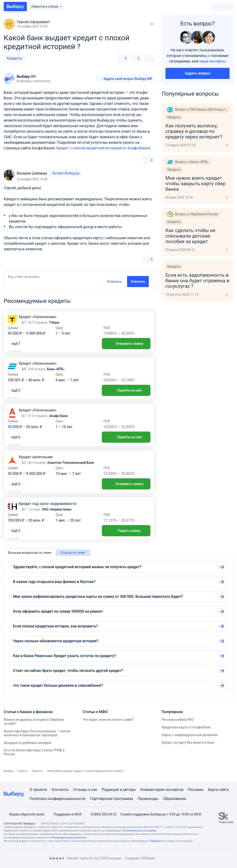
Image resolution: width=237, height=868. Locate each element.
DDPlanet (148, 858)
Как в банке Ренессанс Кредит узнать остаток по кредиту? (64, 656)
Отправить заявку (126, 344)
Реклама (196, 790)
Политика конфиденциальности (58, 799)
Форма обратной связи (24, 814)
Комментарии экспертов (162, 790)
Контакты (60, 790)
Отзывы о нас (85, 790)
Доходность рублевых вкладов (27, 743)
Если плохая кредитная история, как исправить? (55, 626)
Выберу (9, 771)
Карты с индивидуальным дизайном (190, 735)
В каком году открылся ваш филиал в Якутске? (54, 582)
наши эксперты (212, 61)
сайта (224, 790)
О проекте (38, 790)
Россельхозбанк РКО (178, 720)
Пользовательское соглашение (139, 831)
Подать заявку (126, 531)
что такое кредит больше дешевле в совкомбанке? (58, 685)
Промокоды (148, 799)
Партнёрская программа (112, 799)
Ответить (138, 282)
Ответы (22, 771)
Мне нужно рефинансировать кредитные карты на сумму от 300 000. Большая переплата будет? (98, 597)
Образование (174, 799)
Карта (213, 790)
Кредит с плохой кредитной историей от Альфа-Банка (103, 148)
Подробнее (156, 841)
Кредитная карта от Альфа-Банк (186, 727)
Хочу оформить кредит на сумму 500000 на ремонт (58, 611)
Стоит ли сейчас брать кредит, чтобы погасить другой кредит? (68, 671)
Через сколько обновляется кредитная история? (56, 641)
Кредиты (14, 58)
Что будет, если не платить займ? (108, 720)
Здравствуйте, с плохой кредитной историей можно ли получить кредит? (77, 567)
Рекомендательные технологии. (70, 838)
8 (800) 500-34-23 (101, 814)
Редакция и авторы (119, 790)
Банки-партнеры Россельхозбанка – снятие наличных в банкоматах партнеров (37, 733)
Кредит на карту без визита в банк (188, 743)
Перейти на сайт (126, 390)
